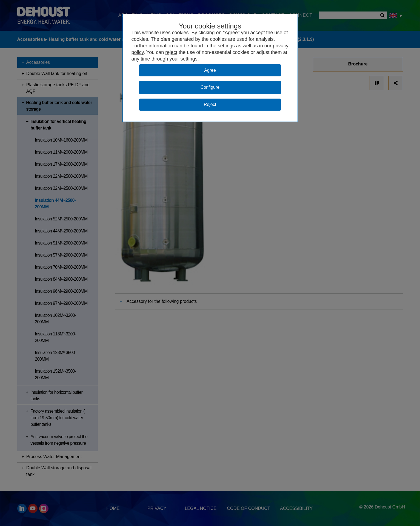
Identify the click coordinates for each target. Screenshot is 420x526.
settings (189, 59)
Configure (210, 87)
